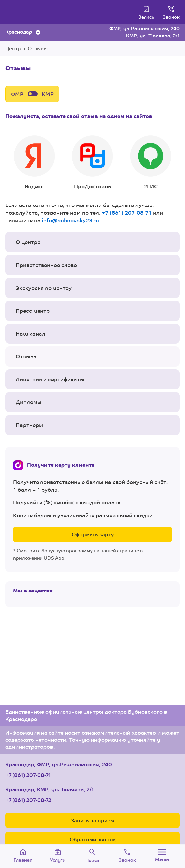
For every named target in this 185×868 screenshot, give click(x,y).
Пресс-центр (33, 311)
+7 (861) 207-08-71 (127, 213)
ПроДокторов (93, 163)
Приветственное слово (46, 265)
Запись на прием (92, 820)
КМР (48, 94)
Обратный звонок (93, 839)
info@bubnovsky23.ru (70, 220)
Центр (13, 48)
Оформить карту (93, 534)
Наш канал (31, 334)
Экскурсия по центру (44, 288)
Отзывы (27, 356)
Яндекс (34, 163)
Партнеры (29, 425)
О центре (28, 242)
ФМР (17, 94)
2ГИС (151, 163)
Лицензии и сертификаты (50, 379)
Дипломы (29, 402)
